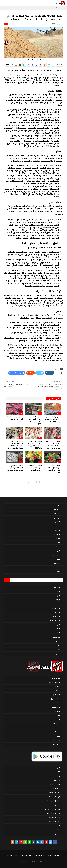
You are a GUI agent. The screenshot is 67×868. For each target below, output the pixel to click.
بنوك (59, 715)
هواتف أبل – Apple (55, 793)
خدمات (58, 690)
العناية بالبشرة (56, 612)
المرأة (59, 629)
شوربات (58, 551)
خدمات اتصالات (56, 707)
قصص (58, 572)
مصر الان (32, 864)
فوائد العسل (57, 740)
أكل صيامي (57, 518)
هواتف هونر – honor (54, 830)
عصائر (59, 559)
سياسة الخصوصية (40, 855)
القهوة (58, 625)
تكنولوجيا (58, 686)
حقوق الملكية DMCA (53, 855)
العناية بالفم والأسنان (54, 621)
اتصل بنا (9, 855)
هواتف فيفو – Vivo (55, 817)
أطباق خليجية (56, 526)
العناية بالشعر (56, 616)
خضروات (58, 736)
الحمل (58, 596)
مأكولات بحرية (56, 509)
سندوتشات (57, 538)
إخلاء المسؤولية (27, 855)
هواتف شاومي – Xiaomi (53, 813)
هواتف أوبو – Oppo (54, 797)
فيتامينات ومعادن (55, 744)
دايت (59, 645)
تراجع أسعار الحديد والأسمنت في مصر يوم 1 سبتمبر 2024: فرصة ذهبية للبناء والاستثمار (51, 387)
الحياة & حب (57, 600)
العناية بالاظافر (56, 608)
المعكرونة (57, 534)
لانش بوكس (57, 563)
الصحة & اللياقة (56, 604)
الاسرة (58, 592)
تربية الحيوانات (56, 637)
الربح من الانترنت (56, 678)
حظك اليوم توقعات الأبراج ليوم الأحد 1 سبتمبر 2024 (17, 385)
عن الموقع (17, 855)
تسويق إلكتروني (55, 788)
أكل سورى (57, 514)
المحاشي (58, 522)
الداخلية (56, 369)
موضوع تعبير (57, 654)
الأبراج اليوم (57, 711)
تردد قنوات (57, 732)
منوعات (58, 650)
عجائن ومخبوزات (56, 555)
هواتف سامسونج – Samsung (52, 809)
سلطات (58, 547)
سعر (51, 369)
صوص (58, 543)
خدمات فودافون (56, 699)
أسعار (6, 24)
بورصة (58, 719)
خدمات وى (57, 703)
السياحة (58, 633)
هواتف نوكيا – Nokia (54, 822)
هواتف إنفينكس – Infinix (53, 801)
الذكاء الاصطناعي (55, 784)
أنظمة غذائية (57, 587)
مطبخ (59, 505)
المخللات (58, 530)
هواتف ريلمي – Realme (53, 805)
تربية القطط (57, 641)
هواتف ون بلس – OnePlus (52, 834)
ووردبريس (57, 780)
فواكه (58, 567)
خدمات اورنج (57, 695)
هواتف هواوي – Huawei (53, 826)
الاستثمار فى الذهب (55, 682)
